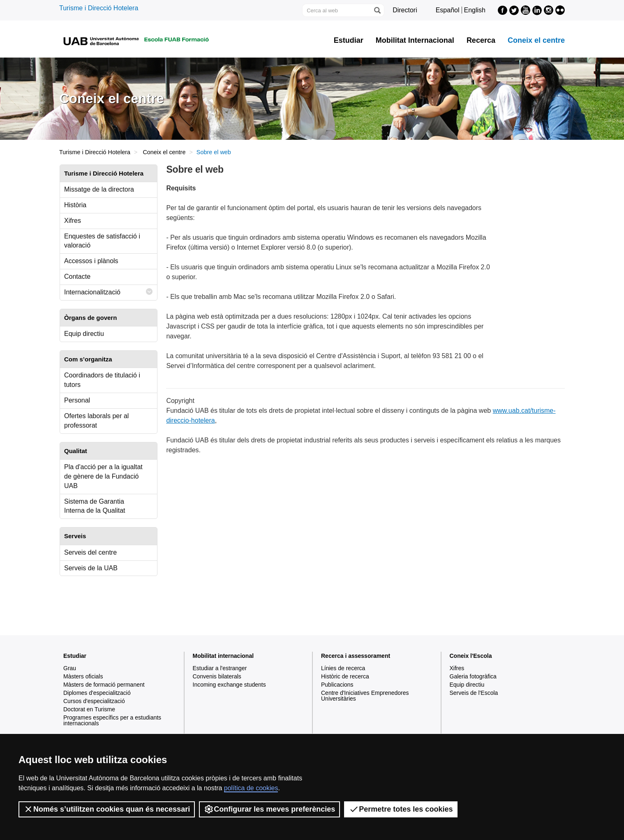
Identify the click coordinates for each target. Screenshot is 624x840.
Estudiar (349, 40)
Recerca (481, 40)
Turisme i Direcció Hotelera (99, 8)
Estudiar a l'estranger (220, 668)
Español (448, 10)
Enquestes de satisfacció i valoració (102, 241)
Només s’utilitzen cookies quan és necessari (107, 809)
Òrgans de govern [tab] (90, 318)
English (475, 10)
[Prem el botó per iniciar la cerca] (377, 10)
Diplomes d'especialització (97, 693)
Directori (405, 10)
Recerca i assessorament (356, 656)
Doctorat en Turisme (89, 709)
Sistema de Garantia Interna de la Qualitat (95, 506)
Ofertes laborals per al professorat (96, 421)
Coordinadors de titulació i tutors (102, 380)
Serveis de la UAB (91, 568)
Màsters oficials (83, 676)
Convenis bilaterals (217, 676)
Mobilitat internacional (223, 656)
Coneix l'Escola (471, 656)
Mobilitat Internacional (415, 40)
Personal (77, 400)
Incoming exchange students (229, 685)
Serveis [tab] (75, 536)
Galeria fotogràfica (473, 676)
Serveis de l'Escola (474, 693)
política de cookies (251, 788)
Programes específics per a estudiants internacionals (112, 720)
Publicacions (337, 685)
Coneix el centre (536, 40)
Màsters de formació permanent (104, 685)
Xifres (73, 221)
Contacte (77, 277)
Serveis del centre (90, 552)
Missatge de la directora (99, 189)
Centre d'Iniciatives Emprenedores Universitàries (365, 696)
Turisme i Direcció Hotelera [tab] (104, 173)
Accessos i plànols (91, 261)
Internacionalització (109, 292)
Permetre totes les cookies (401, 809)
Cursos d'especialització (94, 701)
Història (75, 205)
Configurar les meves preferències (269, 809)
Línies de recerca (343, 668)
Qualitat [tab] (76, 451)
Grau (70, 668)
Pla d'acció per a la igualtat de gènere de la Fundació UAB (103, 476)
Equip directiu (84, 334)
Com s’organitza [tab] (88, 359)
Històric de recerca (345, 676)
